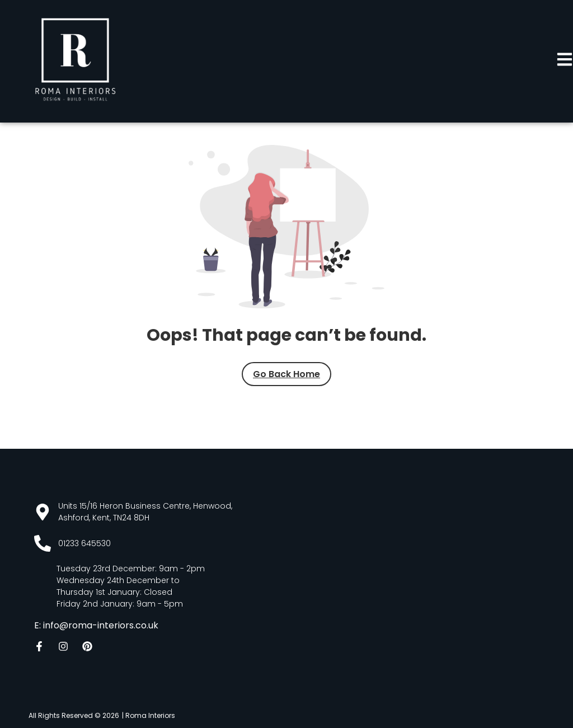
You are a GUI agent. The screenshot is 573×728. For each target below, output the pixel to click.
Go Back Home (286, 374)
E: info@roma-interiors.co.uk (96, 625)
